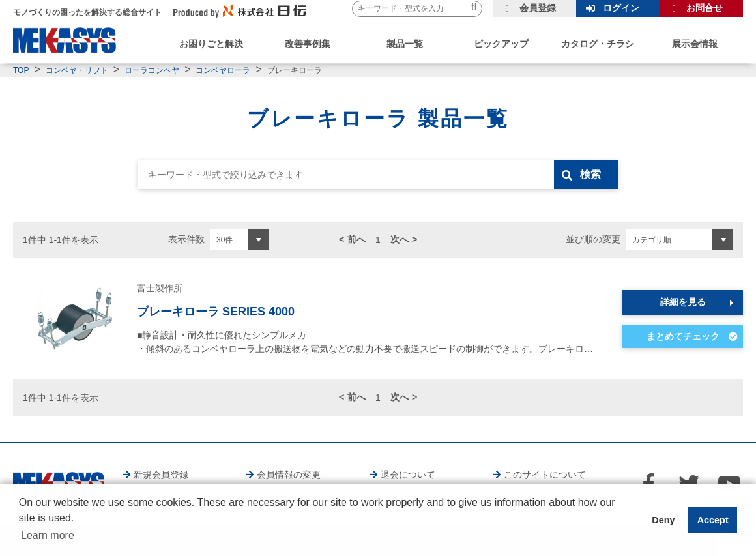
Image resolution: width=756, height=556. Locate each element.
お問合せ (705, 8)
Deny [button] (663, 520)
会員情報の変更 (289, 475)
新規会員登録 (161, 475)
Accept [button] (713, 520)
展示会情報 (695, 44)
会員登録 (538, 8)
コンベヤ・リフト (77, 70)
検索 (591, 174)
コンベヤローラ (223, 70)
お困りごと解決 (211, 44)
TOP (21, 70)
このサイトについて (545, 475)
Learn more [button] (48, 535)
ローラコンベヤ (152, 70)
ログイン (621, 8)
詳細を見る (683, 302)
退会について (408, 475)
